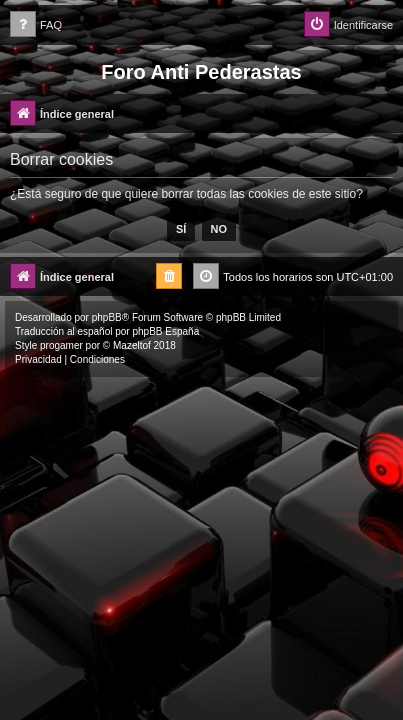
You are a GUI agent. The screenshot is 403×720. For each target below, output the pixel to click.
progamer (61, 345)
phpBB (107, 317)
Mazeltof (132, 345)
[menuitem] (36, 25)
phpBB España (165, 331)
